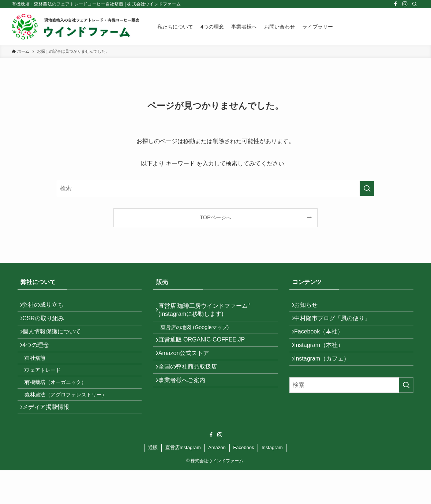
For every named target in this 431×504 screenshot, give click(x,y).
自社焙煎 (41, 375)
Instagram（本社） (323, 359)
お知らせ (310, 307)
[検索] (415, 4)
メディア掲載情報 (50, 439)
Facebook (243, 481)
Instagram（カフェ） (326, 376)
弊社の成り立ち (47, 307)
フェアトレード (49, 391)
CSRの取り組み (47, 324)
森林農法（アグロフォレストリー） (72, 422)
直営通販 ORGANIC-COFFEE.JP (205, 349)
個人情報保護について (56, 341)
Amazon (217, 481)
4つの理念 (40, 359)
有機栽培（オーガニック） (61, 407)
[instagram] (405, 4)
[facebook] (396, 4)
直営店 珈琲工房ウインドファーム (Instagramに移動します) (208, 311)
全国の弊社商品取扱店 (191, 384)
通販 (153, 481)
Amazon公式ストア (188, 366)
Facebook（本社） (323, 341)
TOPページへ (215, 217)
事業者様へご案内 (185, 401)
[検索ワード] (215, 188)
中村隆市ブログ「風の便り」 (336, 324)
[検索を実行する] (367, 188)
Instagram (272, 481)
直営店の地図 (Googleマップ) (200, 333)
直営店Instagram (183, 481)
